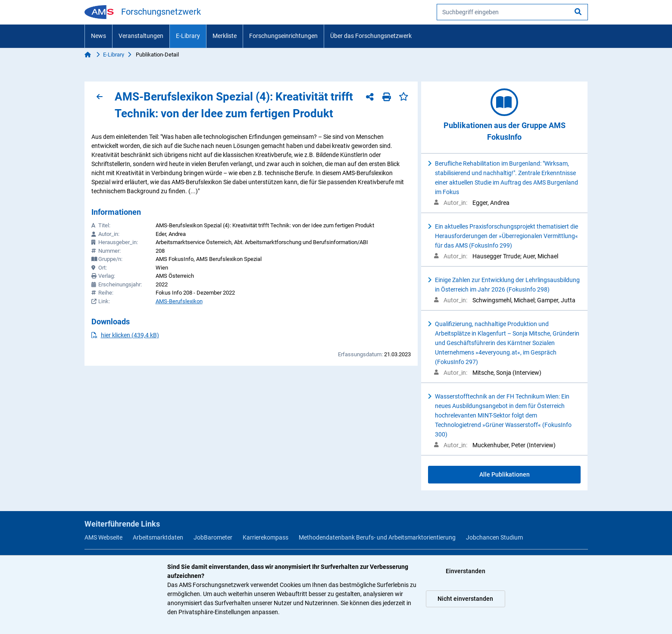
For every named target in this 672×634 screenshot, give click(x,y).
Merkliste (225, 36)
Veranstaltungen (141, 36)
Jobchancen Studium (494, 537)
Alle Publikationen (505, 474)
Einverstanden (466, 571)
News (98, 36)
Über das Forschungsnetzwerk (371, 36)
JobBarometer (213, 537)
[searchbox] (512, 12)
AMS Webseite (103, 537)
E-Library (188, 36)
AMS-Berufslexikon (179, 301)
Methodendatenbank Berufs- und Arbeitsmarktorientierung (377, 537)
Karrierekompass (266, 537)
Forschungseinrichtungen (283, 36)
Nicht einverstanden (465, 599)
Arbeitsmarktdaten (158, 537)
